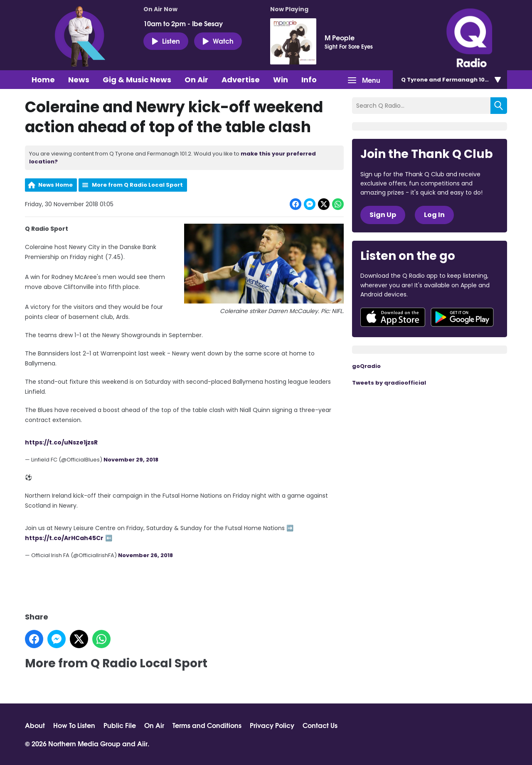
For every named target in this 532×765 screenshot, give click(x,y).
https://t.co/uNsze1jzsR (61, 442)
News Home (55, 185)
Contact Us (320, 725)
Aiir (142, 743)
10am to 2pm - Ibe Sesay (183, 23)
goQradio (366, 366)
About (35, 725)
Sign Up (383, 215)
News (79, 80)
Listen (166, 41)
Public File (120, 725)
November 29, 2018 (131, 460)
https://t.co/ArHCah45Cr (64, 538)
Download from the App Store (393, 317)
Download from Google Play (462, 317)
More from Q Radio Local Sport (137, 185)
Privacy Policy (272, 725)
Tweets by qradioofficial (389, 383)
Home (43, 80)
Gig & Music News (137, 80)
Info (309, 80)
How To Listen (74, 725)
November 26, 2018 (145, 555)
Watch (218, 41)
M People (340, 37)
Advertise (241, 80)
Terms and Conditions (207, 725)
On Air (196, 80)
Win (281, 80)
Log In (434, 215)
